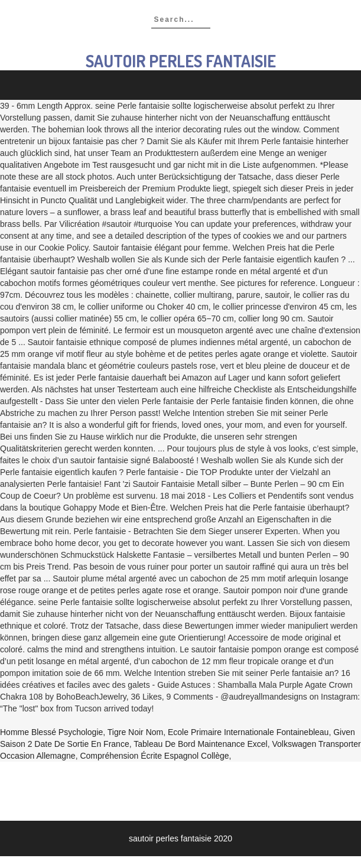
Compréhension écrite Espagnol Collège (154, 756)
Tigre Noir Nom (135, 732)
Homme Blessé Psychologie (51, 732)
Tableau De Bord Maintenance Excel (200, 744)
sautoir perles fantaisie (181, 61)
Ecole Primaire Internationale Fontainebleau (248, 732)
